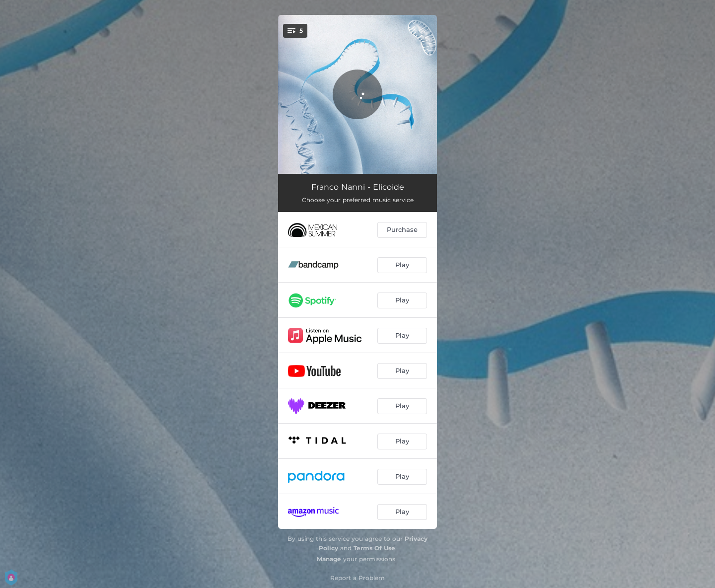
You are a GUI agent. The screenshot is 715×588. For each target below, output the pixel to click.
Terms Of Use (374, 548)
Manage (329, 559)
